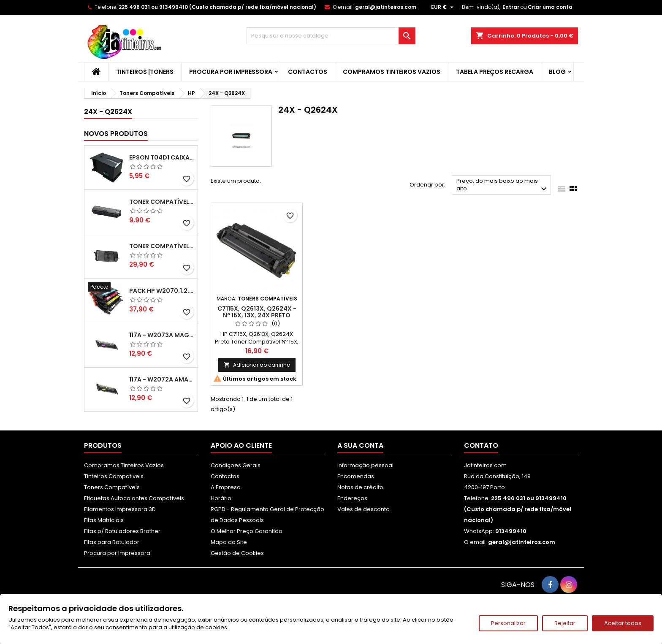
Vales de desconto (364, 509)
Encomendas (356, 476)
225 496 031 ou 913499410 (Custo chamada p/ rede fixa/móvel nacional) (217, 7)
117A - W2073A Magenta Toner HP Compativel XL (162, 335)
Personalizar (508, 623)
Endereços (352, 498)
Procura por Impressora (231, 72)
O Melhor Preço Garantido (247, 531)
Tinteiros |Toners (145, 72)
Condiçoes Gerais (236, 465)
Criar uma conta (550, 7)
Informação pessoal (365, 465)
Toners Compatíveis (112, 487)
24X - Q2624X (108, 112)
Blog (557, 72)
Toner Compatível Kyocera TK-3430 (162, 246)
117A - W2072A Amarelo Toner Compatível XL (162, 379)
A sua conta (360, 445)
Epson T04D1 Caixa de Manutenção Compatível (162, 157)
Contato (481, 445)
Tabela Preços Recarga (495, 72)
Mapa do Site (229, 542)
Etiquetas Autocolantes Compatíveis (134, 498)
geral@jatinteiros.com (386, 7)
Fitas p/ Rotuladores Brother (122, 531)
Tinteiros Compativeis (114, 476)
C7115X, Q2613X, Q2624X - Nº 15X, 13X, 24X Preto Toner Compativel (257, 315)
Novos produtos (116, 134)
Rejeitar (565, 623)
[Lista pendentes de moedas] (443, 7)
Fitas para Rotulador (112, 542)
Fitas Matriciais (104, 520)
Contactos (308, 72)
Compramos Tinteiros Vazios (392, 72)
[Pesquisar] (331, 36)
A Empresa (226, 487)
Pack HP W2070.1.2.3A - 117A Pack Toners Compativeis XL (162, 291)
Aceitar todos (623, 623)
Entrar (511, 7)
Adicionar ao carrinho (257, 365)
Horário (221, 498)
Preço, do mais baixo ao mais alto (503, 185)
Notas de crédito (360, 487)
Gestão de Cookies (237, 553)
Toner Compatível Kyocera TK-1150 (162, 202)
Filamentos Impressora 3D (120, 509)
